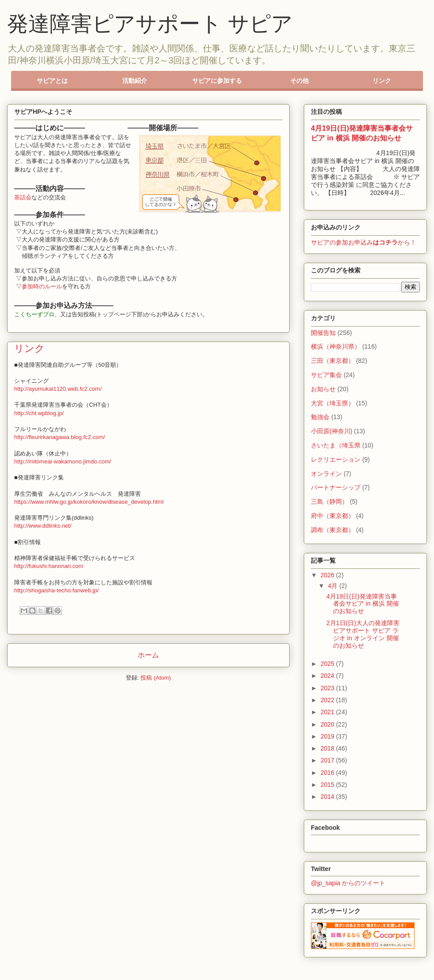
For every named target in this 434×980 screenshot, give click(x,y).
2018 (328, 748)
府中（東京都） (333, 516)
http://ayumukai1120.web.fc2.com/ (58, 389)
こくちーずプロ (34, 314)
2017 (328, 760)
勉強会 (320, 417)
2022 (328, 700)
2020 (328, 724)
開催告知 (323, 333)
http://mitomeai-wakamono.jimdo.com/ (63, 461)
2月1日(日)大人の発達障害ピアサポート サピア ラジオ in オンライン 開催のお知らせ (363, 634)
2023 (328, 688)
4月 (333, 586)
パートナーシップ (336, 487)
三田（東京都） (333, 361)
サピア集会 (326, 375)
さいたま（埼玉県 (336, 445)
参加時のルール (42, 286)
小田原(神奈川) (331, 431)
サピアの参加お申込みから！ (364, 242)
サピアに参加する (217, 81)
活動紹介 (135, 81)
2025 (328, 664)
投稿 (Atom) (156, 678)
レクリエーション (336, 459)
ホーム (148, 655)
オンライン (326, 474)
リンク (382, 81)
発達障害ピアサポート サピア (150, 24)
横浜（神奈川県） (336, 346)
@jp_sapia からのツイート (348, 883)
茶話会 (23, 197)
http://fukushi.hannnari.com (49, 566)
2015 (328, 785)
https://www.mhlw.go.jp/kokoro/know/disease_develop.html (89, 502)
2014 (328, 797)
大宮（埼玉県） (333, 403)
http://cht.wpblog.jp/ (39, 413)
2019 (328, 736)
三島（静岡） (329, 502)
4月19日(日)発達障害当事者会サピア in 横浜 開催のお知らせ (363, 604)
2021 (328, 712)
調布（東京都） (333, 530)
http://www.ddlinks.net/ (43, 526)
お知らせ (323, 389)
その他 (299, 81)
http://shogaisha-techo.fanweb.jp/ (56, 590)
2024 (328, 676)
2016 (328, 773)
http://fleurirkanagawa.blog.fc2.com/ (60, 437)
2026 (328, 575)
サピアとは (52, 81)
